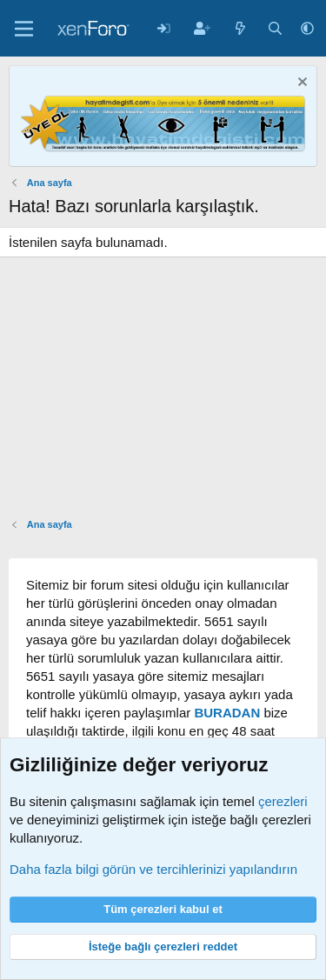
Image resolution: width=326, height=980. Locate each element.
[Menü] (24, 29)
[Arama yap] (275, 28)
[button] (307, 28)
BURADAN (227, 713)
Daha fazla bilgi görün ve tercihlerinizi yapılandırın (153, 869)
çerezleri (283, 801)
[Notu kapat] (300, 84)
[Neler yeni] (240, 28)
